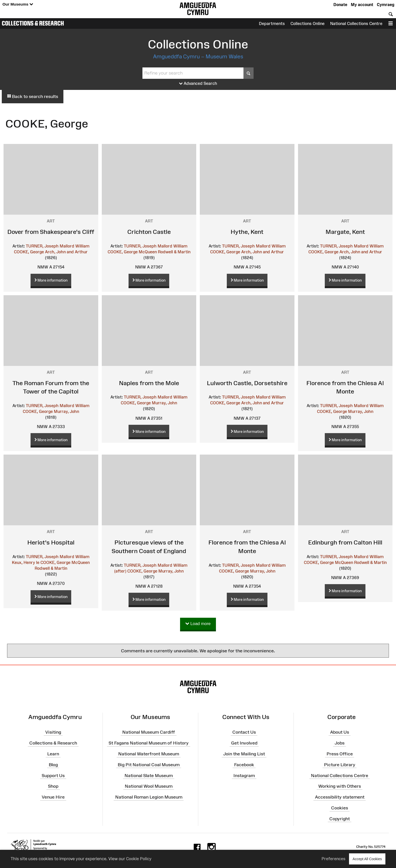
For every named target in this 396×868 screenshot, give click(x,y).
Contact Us (244, 732)
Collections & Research (33, 23)
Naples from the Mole (149, 383)
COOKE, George (29, 252)
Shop (53, 786)
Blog (53, 765)
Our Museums (18, 4)
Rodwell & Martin (174, 252)
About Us (340, 732)
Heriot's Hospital (51, 542)
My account (362, 5)
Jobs (340, 743)
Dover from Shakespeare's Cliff (51, 232)
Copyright (340, 819)
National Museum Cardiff (149, 732)
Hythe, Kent (247, 232)
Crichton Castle (149, 232)
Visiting (53, 732)
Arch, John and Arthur (66, 252)
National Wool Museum (149, 786)
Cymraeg (386, 5)
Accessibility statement (340, 797)
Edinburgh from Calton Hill (345, 542)
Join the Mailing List (244, 754)
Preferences (333, 859)
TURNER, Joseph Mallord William (58, 246)
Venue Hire (53, 797)
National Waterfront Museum (149, 754)
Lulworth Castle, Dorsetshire (247, 383)
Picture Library (340, 765)
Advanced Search (198, 84)
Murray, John (66, 411)
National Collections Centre (356, 23)
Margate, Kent (345, 232)
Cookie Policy (139, 859)
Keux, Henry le (26, 562)
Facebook (244, 765)
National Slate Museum (149, 775)
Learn (53, 754)
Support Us (53, 775)
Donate (340, 5)
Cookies (340, 808)
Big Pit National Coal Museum (149, 765)
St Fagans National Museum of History (149, 743)
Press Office (340, 754)
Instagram (244, 775)
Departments (272, 23)
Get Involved (244, 743)
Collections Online (307, 23)
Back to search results (33, 96)
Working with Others (340, 786)
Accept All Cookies (367, 859)
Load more (198, 624)
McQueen (148, 252)
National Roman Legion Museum (149, 797)
